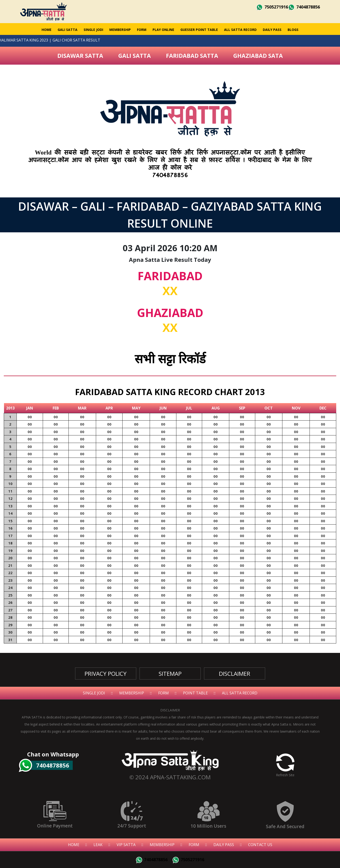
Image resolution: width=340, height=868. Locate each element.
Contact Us (260, 845)
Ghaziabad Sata (258, 56)
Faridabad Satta (192, 56)
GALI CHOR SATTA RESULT (65, 40)
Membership (120, 30)
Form (142, 30)
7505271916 (272, 7)
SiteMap (170, 674)
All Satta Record (240, 30)
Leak (98, 845)
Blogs (293, 30)
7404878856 (304, 7)
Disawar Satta (80, 56)
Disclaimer (235, 674)
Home (47, 30)
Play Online (163, 30)
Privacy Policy (106, 674)
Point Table (195, 693)
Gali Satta (135, 56)
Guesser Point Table (199, 30)
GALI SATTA (68, 30)
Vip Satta (126, 845)
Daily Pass (272, 30)
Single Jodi (93, 30)
